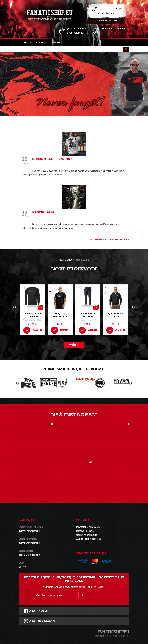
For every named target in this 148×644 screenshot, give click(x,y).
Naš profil (36, 611)
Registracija (113, 21)
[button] (41, 42)
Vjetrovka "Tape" (116, 315)
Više (74, 345)
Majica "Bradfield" (60, 315)
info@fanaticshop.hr (31, 531)
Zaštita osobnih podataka (89, 539)
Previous (17, 383)
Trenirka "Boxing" (88, 315)
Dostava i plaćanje (85, 531)
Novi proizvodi (67, 260)
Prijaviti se (103, 21)
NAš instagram (40, 621)
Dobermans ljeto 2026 (52, 159)
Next (131, 383)
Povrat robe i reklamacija (88, 527)
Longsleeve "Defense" (33, 315)
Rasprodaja (43, 212)
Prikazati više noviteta (110, 239)
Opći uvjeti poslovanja (87, 535)
